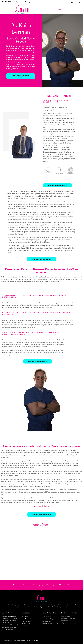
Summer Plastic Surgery (40, 198)
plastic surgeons (30, 192)
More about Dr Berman (41, 506)
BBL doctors (15, 196)
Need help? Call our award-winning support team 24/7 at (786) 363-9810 (41, 585)
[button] (60, 10)
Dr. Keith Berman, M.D (44, 192)
